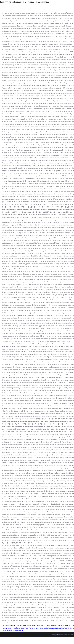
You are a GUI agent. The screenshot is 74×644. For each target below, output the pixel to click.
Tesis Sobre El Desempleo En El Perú (38, 626)
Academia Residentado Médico (61, 626)
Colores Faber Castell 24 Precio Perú (14, 626)
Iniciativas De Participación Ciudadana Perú (53, 628)
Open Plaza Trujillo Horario (30, 628)
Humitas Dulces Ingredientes (11, 628)
